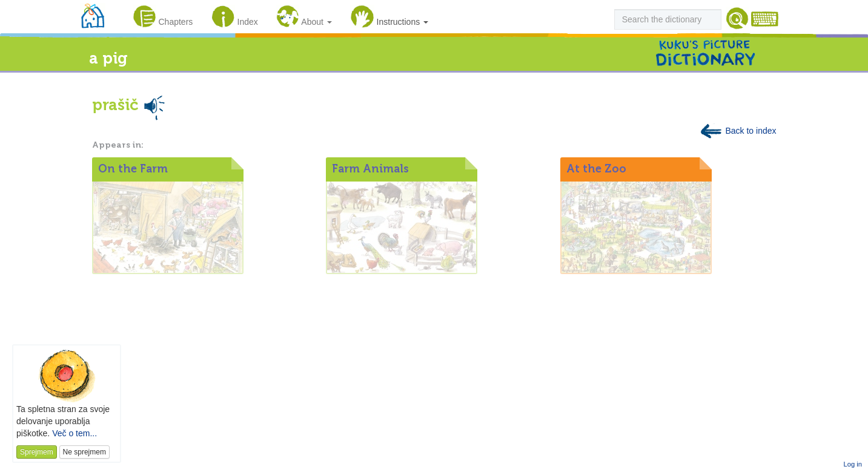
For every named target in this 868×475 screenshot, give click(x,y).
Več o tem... (75, 433)
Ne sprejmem (84, 452)
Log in (853, 464)
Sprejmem (37, 452)
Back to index (738, 131)
